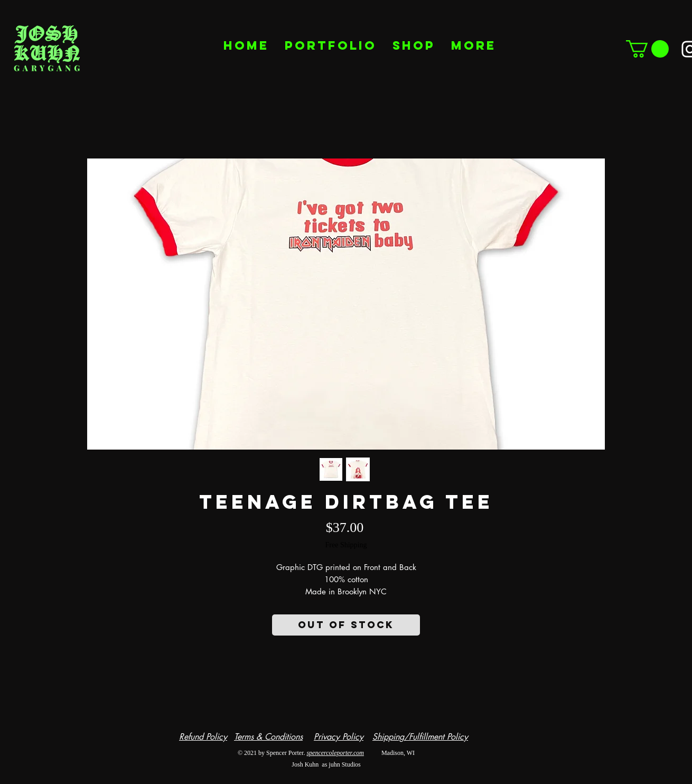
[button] (647, 49)
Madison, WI (389, 753)
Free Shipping (346, 545)
